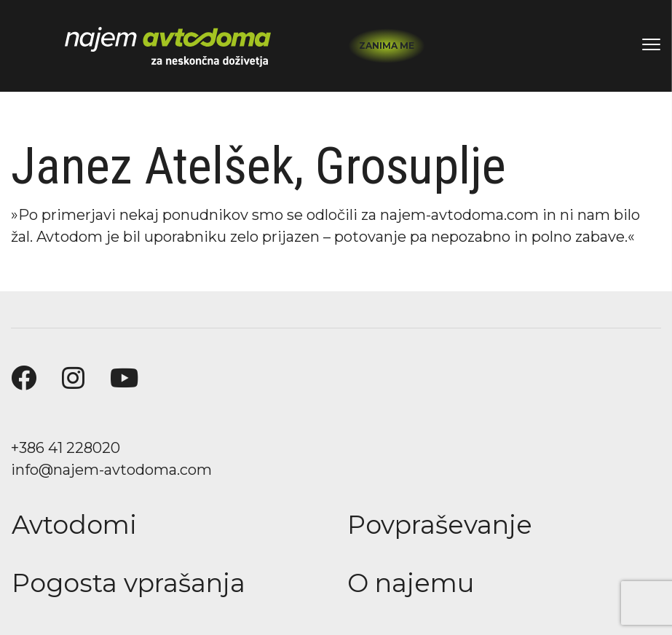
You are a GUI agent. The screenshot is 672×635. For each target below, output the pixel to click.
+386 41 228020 (66, 448)
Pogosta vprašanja (129, 583)
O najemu (411, 583)
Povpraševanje (440, 525)
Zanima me (387, 46)
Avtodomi (74, 525)
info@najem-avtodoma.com (111, 470)
